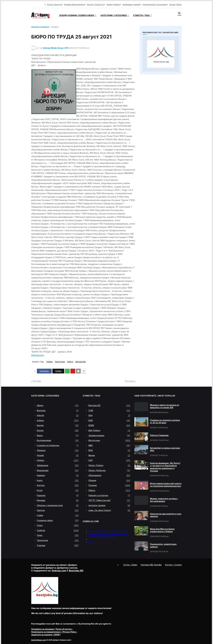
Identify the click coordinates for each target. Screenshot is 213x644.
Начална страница (40, 27)
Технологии (58, 540)
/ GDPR (46, 635)
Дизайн (58, 455)
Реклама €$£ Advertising (74, 5)
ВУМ (109, 420)
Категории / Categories (114, 15)
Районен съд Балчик (109, 495)
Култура (58, 485)
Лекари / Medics (113, 5)
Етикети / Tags (142, 15)
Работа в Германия (159, 435)
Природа (58, 495)
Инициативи (58, 470)
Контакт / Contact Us (95, 5)
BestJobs (58, 411)
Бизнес (58, 430)
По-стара (129, 381)
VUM (109, 411)
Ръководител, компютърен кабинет (163, 545)
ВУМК (109, 425)
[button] (179, 13)
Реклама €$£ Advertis (151, 565)
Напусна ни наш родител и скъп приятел (166, 515)
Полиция (109, 485)
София (58, 515)
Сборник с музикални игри (58, 505)
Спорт (58, 525)
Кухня (58, 490)
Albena (58, 405)
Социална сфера (58, 520)
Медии (109, 455)
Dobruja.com (38, 355)
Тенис (58, 535)
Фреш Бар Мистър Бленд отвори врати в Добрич (162, 530)
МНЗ (109, 450)
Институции (60, 362)
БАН (109, 415)
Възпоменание (58, 440)
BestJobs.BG (80, 362)
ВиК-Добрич (109, 430)
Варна (58, 436)
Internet (58, 415)
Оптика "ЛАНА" (176, 5)
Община (109, 480)
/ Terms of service (52, 629)
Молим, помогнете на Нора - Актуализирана (164, 500)
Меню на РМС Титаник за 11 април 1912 (107, 531)
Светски (58, 510)
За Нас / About (130, 565)
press (91, 542)
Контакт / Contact (174, 565)
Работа (70, 362)
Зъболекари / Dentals (131, 5)
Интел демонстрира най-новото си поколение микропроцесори (166, 485)
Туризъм (58, 545)
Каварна (58, 475)
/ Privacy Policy (54, 632)
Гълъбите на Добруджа (58, 445)
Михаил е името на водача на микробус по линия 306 (165, 406)
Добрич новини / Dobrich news (77, 15)
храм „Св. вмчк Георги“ (109, 510)
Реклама (58, 500)
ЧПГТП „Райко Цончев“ (109, 500)
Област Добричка (109, 470)
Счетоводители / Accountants (155, 5)
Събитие (58, 530)
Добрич (55, 27)
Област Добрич (109, 465)
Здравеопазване (109, 436)
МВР (109, 445)
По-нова (37, 381)
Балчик (58, 425)
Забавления (58, 465)
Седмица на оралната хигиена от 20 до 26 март (165, 421)
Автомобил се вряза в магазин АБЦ (165, 449)
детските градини (109, 505)
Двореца (58, 450)
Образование (109, 475)
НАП (109, 460)
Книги (58, 480)
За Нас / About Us (54, 5)
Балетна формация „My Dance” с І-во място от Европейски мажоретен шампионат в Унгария (165, 467)
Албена (58, 420)
